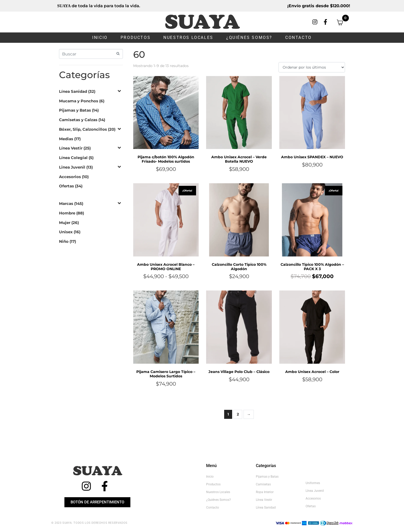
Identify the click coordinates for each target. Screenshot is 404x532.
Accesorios (70, 177)
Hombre (67, 213)
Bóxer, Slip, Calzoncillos (83, 129)
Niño (64, 241)
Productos (136, 38)
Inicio (100, 38)
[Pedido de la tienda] (312, 67)
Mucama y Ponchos (79, 101)
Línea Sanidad (73, 91)
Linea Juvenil (72, 167)
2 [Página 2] (238, 414)
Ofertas (66, 186)
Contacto (298, 38)
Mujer (65, 223)
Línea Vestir (71, 148)
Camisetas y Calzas (78, 120)
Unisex (66, 232)
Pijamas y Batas (75, 110)
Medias (66, 139)
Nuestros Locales (188, 38)
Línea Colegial (73, 158)
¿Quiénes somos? (249, 38)
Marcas (66, 203)
